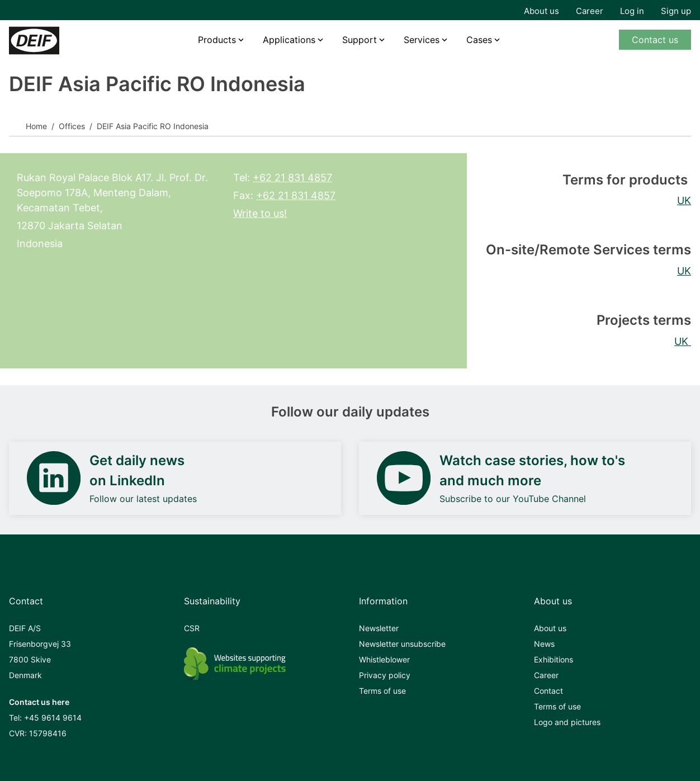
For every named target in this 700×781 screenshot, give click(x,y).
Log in (632, 11)
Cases (479, 40)
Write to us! (260, 213)
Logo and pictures (567, 722)
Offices (72, 126)
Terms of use (382, 691)
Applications (289, 40)
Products (217, 40)
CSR (192, 628)
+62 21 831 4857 (292, 177)
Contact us (655, 40)
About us (541, 11)
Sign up (676, 11)
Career (590, 11)
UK (684, 200)
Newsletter (379, 628)
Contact (548, 691)
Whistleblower (384, 659)
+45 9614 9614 (53, 718)
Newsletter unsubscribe (402, 644)
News (544, 644)
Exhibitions (554, 659)
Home (36, 126)
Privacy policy (385, 675)
